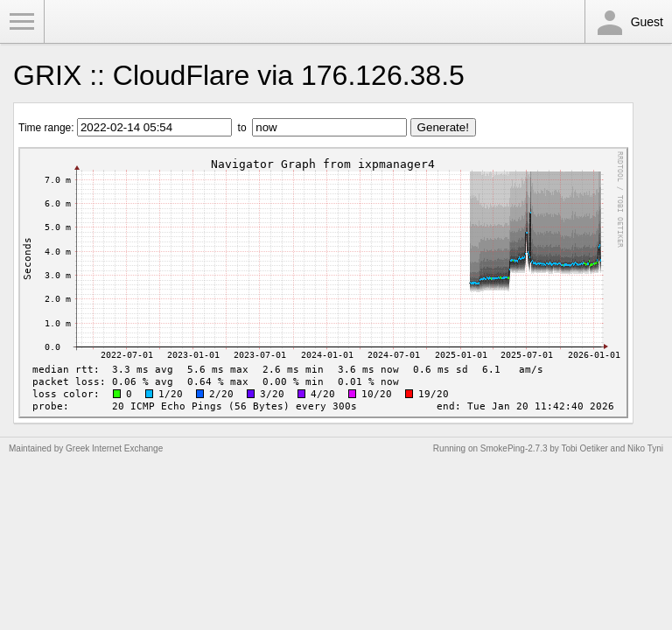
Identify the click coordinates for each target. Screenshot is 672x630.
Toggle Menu (22, 22)
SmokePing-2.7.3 (514, 448)
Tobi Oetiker (584, 448)
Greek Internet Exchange (114, 448)
